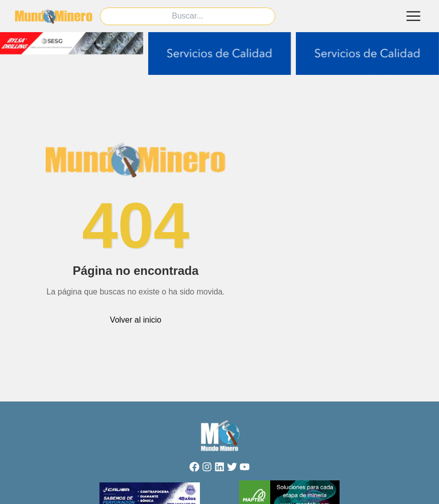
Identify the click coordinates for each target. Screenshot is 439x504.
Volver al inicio (136, 320)
